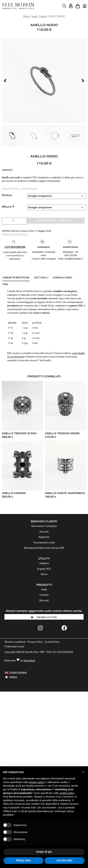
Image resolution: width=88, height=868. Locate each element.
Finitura (7, 195)
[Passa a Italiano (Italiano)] (11, 677)
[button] (5, 81)
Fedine (43, 17)
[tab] (16, 278)
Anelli (34, 17)
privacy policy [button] (37, 782)
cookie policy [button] (67, 793)
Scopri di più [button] (44, 852)
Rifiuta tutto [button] (23, 860)
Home (26, 17)
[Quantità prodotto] (14, 221)
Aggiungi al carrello (56, 221)
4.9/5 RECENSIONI (15, 247)
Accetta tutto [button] (65, 860)
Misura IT (8, 207)
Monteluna (29, 661)
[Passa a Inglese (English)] (16, 673)
